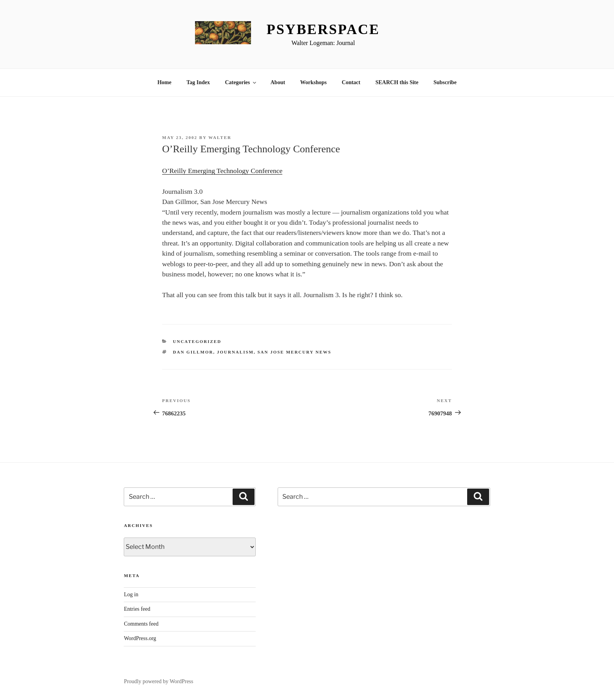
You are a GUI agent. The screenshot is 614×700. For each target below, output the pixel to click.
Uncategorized (197, 341)
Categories (241, 82)
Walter (220, 137)
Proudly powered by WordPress (158, 681)
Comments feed (141, 624)
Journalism (235, 352)
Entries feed (137, 609)
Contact (351, 82)
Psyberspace (323, 29)
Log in (131, 594)
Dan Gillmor (193, 352)
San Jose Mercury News (294, 352)
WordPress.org (140, 638)
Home (164, 82)
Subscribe (445, 82)
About (278, 82)
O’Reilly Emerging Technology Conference (222, 171)
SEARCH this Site (397, 82)
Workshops (314, 82)
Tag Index (198, 82)
